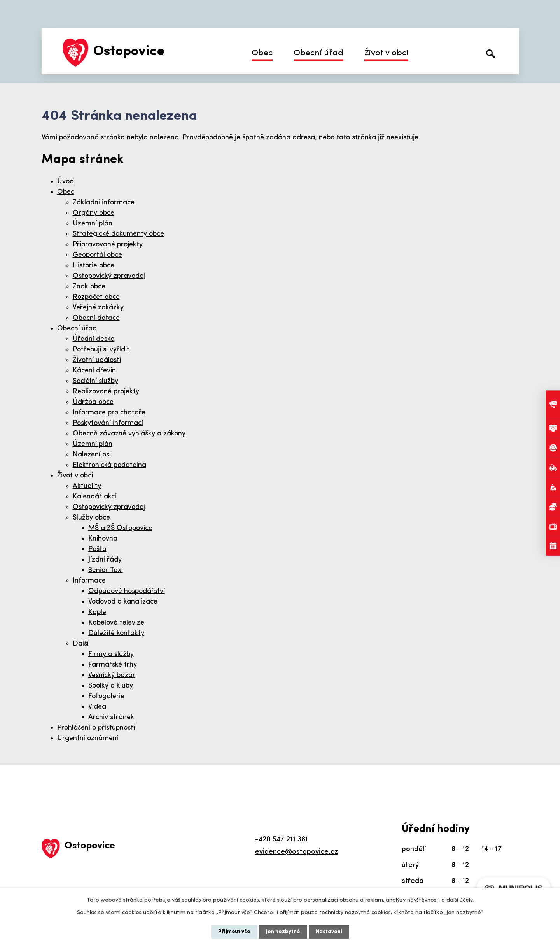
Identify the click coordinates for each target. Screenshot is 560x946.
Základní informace (104, 203)
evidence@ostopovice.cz (297, 852)
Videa (97, 707)
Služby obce (91, 518)
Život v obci (386, 53)
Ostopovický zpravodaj (109, 276)
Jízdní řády (105, 560)
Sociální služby (95, 381)
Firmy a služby (111, 654)
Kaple (97, 612)
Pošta (97, 549)
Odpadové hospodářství (127, 591)
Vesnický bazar (112, 675)
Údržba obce (93, 402)
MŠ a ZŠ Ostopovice (120, 528)
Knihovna (103, 539)
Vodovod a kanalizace (123, 602)
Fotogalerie (106, 696)
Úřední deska (94, 339)
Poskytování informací (108, 423)
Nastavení (329, 932)
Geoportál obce (97, 255)
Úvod (66, 182)
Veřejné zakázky (98, 308)
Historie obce (94, 266)
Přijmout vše (234, 932)
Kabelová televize (116, 623)
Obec (262, 53)
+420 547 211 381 (282, 840)
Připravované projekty (108, 245)
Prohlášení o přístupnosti (96, 728)
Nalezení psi (92, 455)
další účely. (460, 900)
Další (81, 644)
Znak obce (89, 287)
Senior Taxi (106, 570)
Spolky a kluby (111, 686)
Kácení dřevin (94, 371)
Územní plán (93, 224)
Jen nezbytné (283, 932)
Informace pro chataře (109, 413)
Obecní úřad (318, 53)
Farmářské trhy (113, 665)
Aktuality (87, 486)
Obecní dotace (96, 318)
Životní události (97, 360)
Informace (89, 581)
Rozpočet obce (96, 297)
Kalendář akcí (94, 497)
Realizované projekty (106, 392)
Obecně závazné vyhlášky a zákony (129, 434)
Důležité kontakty (116, 633)
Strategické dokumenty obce (118, 234)
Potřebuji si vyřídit (101, 350)
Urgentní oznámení (88, 738)
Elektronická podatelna (109, 465)
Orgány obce (94, 213)
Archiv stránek (111, 717)
